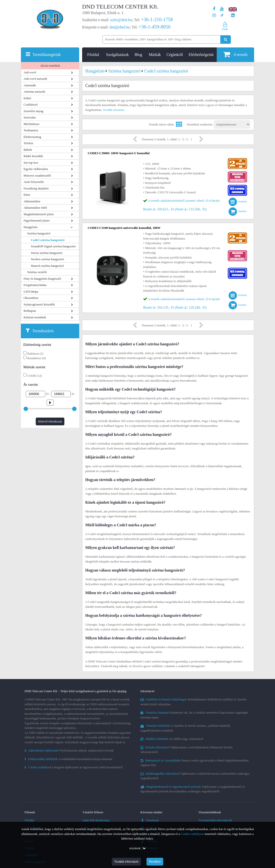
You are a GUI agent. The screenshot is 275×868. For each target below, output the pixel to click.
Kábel (27, 98)
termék (235, 54)
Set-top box (31, 163)
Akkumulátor (32, 201)
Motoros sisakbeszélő (37, 175)
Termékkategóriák (47, 55)
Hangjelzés (31, 227)
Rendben (155, 862)
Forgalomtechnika (35, 285)
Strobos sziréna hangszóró (47, 259)
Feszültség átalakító (36, 188)
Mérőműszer (32, 124)
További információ (126, 862)
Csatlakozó (31, 104)
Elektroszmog (32, 137)
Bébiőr (28, 150)
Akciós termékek (50, 66)
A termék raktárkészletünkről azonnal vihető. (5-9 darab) (184, 201)
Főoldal (93, 55)
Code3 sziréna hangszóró (48, 240)
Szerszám (30, 117)
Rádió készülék (33, 156)
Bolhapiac (30, 311)
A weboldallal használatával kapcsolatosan (68, 759)
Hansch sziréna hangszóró (47, 266)
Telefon (28, 143)
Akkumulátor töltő (35, 208)
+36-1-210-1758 (157, 19)
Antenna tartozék (34, 92)
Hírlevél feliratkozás (50, 421)
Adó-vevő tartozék (35, 79)
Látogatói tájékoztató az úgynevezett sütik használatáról (74, 767)
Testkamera (31, 130)
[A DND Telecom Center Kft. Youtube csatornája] (222, 9)
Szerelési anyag (33, 111)
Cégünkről (175, 55)
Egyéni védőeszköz (36, 169)
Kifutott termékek (35, 317)
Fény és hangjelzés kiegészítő (42, 279)
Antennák (30, 85)
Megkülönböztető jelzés (39, 214)
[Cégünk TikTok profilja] (222, 15)
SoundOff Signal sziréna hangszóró (53, 246)
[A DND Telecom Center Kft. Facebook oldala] (214, 9)
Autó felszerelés (34, 182)
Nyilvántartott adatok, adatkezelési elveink (69, 750)
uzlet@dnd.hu (121, 20)
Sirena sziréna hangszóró (47, 253)
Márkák (155, 55)
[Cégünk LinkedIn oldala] (233, 15)
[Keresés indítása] (226, 40)
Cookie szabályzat (192, 834)
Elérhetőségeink (201, 55)
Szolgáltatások (117, 55)
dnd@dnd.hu (120, 27)
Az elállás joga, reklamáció (172, 739)
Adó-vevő (30, 72)
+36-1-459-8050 (154, 27)
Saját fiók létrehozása (96, 820)
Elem (27, 195)
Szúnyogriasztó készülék (39, 304)
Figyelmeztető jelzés (37, 220)
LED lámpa (31, 291)
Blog (138, 55)
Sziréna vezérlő (37, 272)
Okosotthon (31, 298)
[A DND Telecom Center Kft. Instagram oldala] (214, 15)
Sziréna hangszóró (39, 233)
